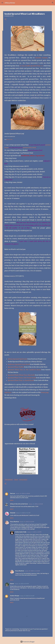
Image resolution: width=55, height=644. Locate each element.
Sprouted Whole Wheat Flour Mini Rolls (21, 375)
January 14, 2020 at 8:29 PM (22, 584)
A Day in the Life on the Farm (19, 504)
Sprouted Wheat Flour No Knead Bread (21, 380)
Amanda (13, 513)
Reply (12, 500)
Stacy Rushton (15, 522)
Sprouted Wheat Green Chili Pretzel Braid (22, 378)
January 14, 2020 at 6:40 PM (34, 532)
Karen (12, 584)
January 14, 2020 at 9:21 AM (23, 513)
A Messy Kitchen (10, 3)
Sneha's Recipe (15, 596)
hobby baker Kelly (21, 532)
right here (8, 392)
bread (16, 480)
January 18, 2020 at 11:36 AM (32, 571)
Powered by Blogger (28, 642)
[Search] (53, 3)
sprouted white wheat (29, 148)
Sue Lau (12, 493)
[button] (5, 19)
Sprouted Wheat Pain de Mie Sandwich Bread (24, 370)
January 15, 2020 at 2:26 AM (27, 596)
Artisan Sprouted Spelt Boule (17, 359)
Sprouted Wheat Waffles (16, 367)
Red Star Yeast (10, 139)
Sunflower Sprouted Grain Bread (19, 364)
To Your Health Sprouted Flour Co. (31, 66)
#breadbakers (9, 480)
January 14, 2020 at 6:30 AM (23, 493)
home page (45, 392)
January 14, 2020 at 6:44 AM (36, 504)
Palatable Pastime (41, 58)
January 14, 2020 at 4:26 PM (27, 522)
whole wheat (23, 480)
